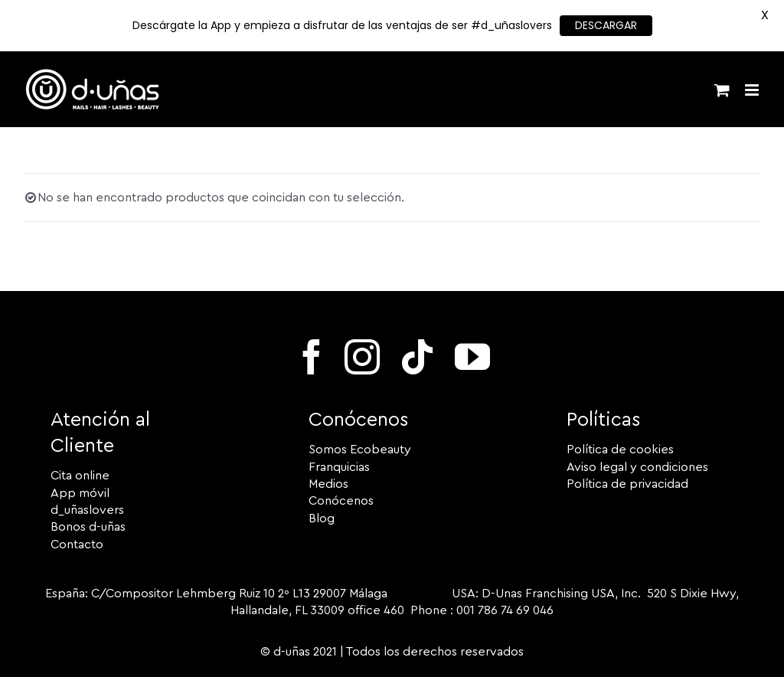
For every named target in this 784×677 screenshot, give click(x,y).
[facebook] (312, 357)
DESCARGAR (606, 25)
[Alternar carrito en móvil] (722, 90)
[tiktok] (417, 357)
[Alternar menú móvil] (753, 90)
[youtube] (472, 357)
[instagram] (362, 357)
